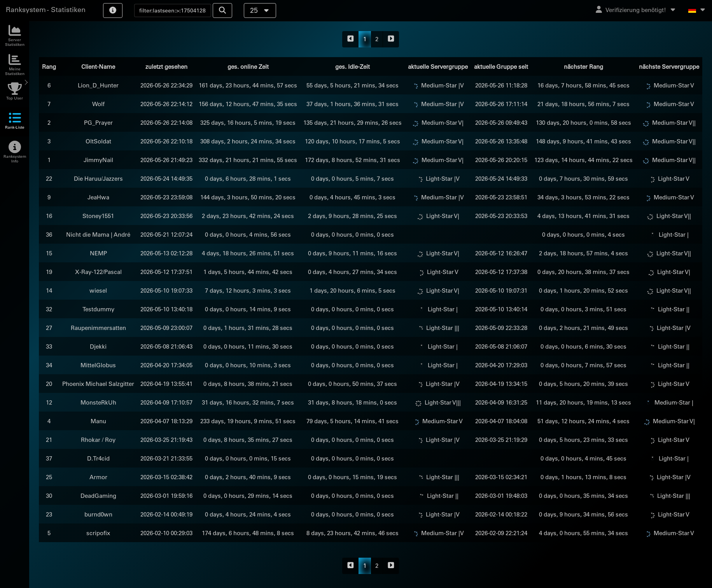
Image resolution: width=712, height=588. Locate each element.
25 (260, 10)
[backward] (351, 39)
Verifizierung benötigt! (636, 10)
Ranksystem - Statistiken (46, 10)
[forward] (391, 39)
